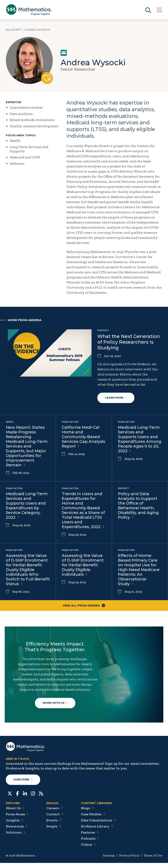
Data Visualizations (98, 825)
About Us (15, 813)
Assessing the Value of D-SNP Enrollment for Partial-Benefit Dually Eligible (83, 565)
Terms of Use (153, 860)
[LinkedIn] (25, 798)
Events (54, 825)
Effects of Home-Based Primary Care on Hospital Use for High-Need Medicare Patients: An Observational (139, 570)
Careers (55, 813)
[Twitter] (10, 798)
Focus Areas (17, 819)
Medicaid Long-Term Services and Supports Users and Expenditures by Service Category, (27, 506)
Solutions (16, 837)
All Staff (13, 30)
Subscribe (23, 785)
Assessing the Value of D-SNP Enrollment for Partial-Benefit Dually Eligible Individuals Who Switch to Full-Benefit (28, 570)
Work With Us (56, 704)
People (54, 831)
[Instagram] (33, 798)
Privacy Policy (129, 860)
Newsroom (17, 831)
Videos (88, 850)
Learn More (116, 398)
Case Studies (93, 819)
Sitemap (109, 860)
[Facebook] (18, 798)
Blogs (87, 813)
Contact (55, 819)
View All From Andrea (84, 606)
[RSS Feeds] (41, 798)
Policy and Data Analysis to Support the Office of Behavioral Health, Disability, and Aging (138, 506)
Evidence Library (97, 831)
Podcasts (90, 843)
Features (90, 837)
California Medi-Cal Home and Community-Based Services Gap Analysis (84, 437)
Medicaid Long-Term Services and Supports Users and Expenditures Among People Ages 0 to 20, (140, 439)
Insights (15, 825)
